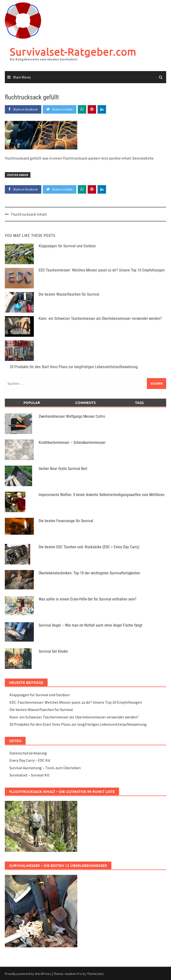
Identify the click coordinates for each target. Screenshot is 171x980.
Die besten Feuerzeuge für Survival (66, 521)
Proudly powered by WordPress (28, 974)
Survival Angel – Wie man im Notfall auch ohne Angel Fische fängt (90, 625)
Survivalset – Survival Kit (29, 775)
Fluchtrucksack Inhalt (29, 214)
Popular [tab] (32, 402)
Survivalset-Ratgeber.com (73, 52)
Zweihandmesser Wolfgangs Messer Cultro (72, 416)
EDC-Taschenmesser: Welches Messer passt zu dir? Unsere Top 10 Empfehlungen (102, 270)
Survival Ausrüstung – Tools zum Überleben (45, 768)
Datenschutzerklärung (28, 753)
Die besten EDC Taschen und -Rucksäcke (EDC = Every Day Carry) (89, 547)
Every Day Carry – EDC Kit (30, 760)
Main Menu (22, 77)
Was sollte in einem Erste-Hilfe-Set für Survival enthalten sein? (88, 599)
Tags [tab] (139, 402)
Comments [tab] (85, 402)
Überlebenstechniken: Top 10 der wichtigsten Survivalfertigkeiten (89, 573)
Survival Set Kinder (53, 651)
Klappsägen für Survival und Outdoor (67, 246)
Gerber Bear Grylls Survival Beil (63, 469)
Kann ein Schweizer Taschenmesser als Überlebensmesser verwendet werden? (100, 318)
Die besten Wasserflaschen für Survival (69, 294)
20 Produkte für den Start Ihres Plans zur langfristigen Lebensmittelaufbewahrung (74, 367)
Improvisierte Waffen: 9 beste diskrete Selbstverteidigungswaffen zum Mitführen (102, 495)
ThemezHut (95, 974)
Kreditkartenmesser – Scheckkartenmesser (72, 442)
